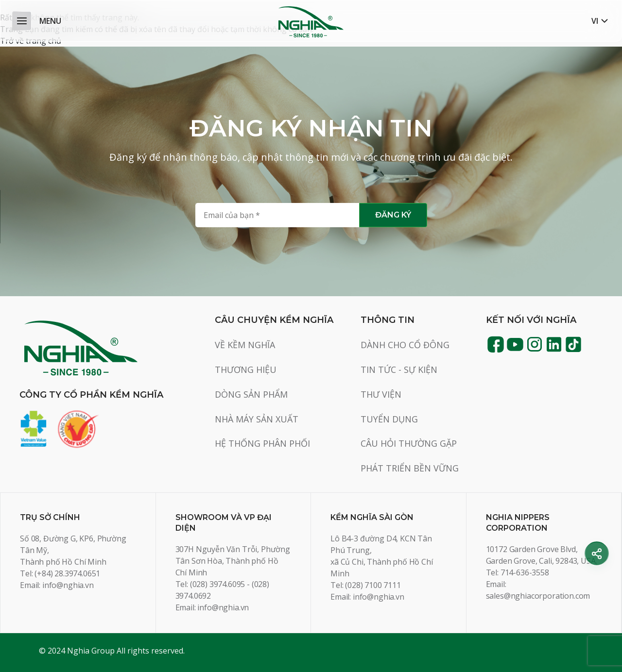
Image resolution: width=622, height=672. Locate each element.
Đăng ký (393, 215)
